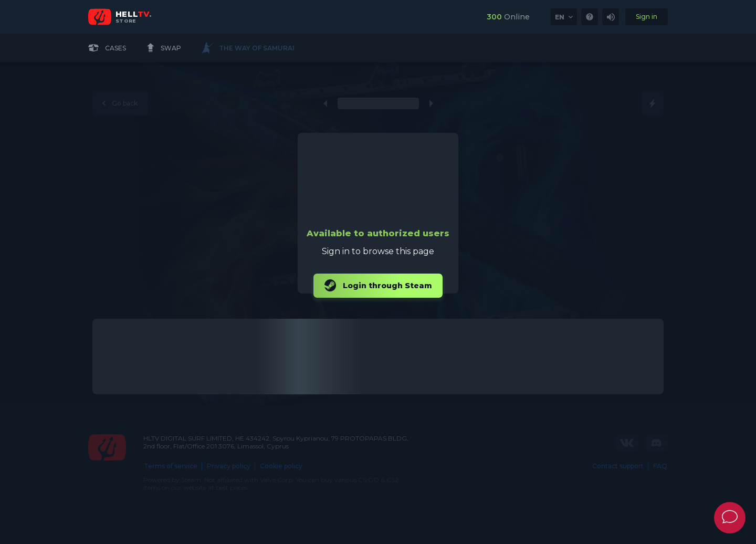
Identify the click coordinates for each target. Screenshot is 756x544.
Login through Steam (378, 286)
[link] (590, 17)
